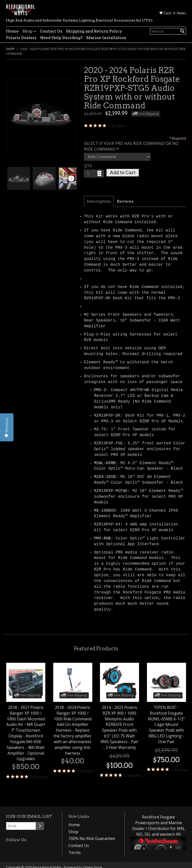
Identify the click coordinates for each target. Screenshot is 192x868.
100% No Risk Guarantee (92, 838)
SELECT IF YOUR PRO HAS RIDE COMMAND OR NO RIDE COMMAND (131, 146)
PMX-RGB (102, 538)
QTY (88, 166)
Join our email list (29, 816)
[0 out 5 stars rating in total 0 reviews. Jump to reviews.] (105, 126)
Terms (75, 852)
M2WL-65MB (105, 463)
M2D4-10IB (105, 477)
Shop (29, 31)
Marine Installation (106, 38)
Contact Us (51, 31)
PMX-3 (100, 390)
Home (12, 31)
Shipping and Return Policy (94, 31)
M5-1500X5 (105, 511)
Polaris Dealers (21, 38)
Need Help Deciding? (61, 38)
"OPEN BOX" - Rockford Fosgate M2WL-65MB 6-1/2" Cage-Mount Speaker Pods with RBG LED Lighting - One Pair (166, 725)
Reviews (125, 201)
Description (99, 201)
